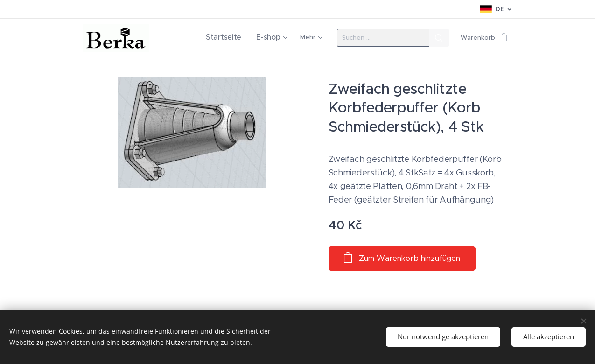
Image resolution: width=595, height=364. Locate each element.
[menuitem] (232, 38)
